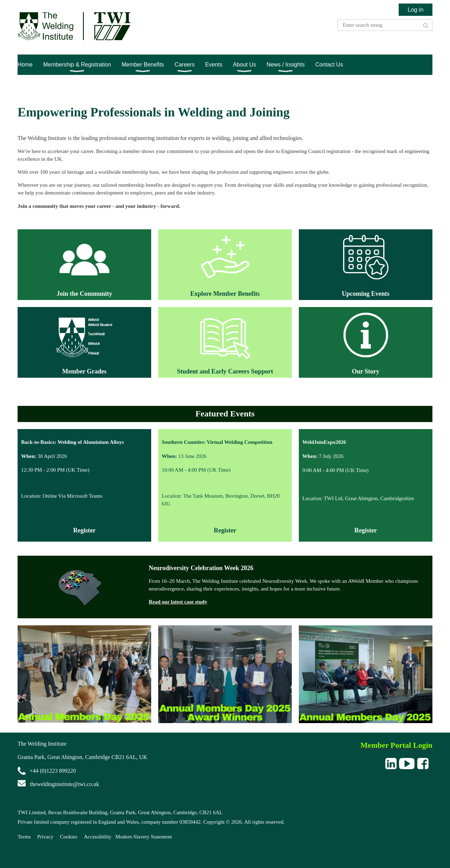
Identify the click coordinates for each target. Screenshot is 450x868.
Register (225, 530)
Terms (24, 837)
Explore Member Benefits (225, 294)
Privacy (45, 837)
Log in (415, 9)
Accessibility (98, 837)
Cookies (69, 837)
